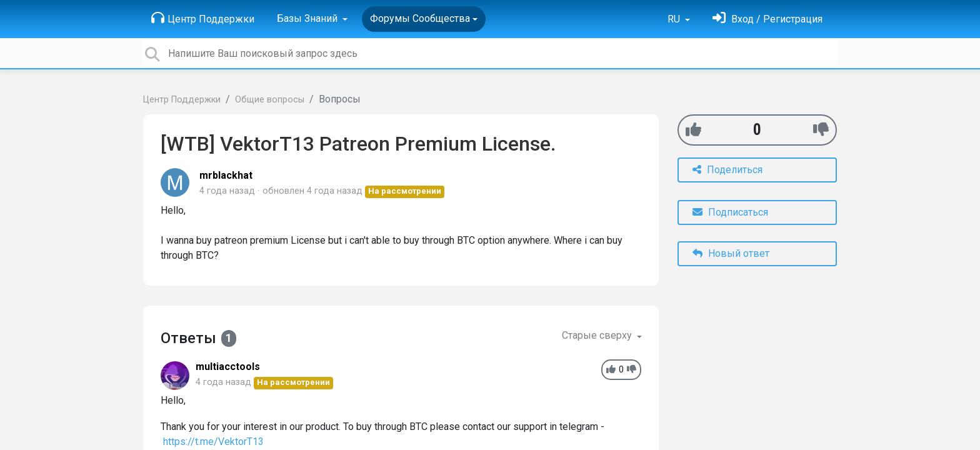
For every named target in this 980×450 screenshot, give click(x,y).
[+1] (693, 130)
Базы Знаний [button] (308, 18)
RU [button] (675, 19)
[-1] (821, 130)
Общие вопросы (270, 100)
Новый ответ (731, 253)
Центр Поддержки (203, 18)
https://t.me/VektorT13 (213, 442)
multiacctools (228, 367)
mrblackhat (226, 175)
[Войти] (767, 19)
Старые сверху (598, 335)
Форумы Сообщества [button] (420, 18)
